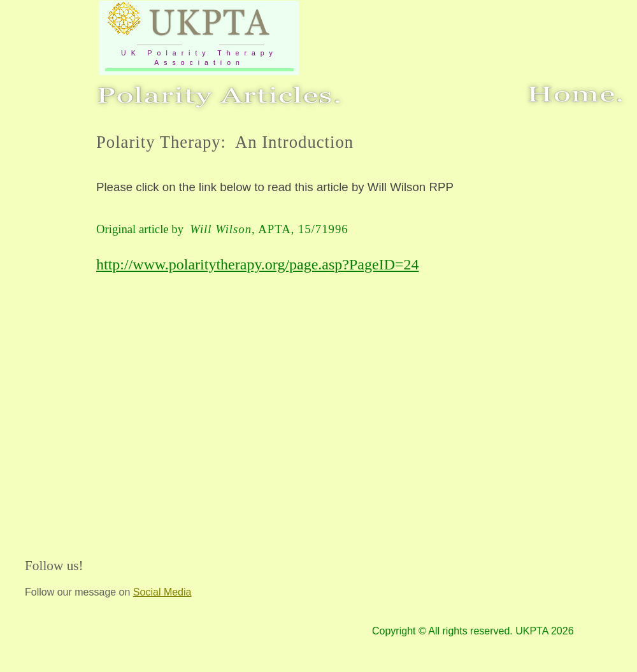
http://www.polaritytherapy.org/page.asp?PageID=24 (258, 264)
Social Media (162, 592)
